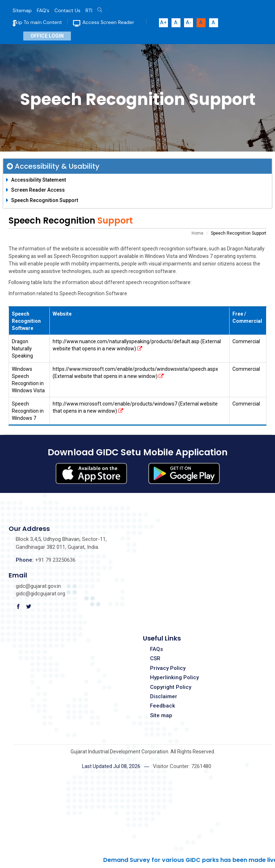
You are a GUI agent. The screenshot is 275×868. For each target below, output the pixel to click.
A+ (163, 23)
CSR (155, 658)
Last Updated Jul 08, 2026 (111, 766)
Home (197, 233)
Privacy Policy (168, 668)
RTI (89, 10)
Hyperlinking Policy (174, 677)
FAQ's (43, 10)
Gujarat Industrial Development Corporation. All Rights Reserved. (143, 752)
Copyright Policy (171, 687)
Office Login (47, 36)
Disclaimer (164, 696)
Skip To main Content (37, 22)
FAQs (156, 649)
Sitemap (22, 10)
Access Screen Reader (108, 22)
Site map (161, 715)
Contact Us (67, 10)
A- (189, 23)
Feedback (163, 706)
